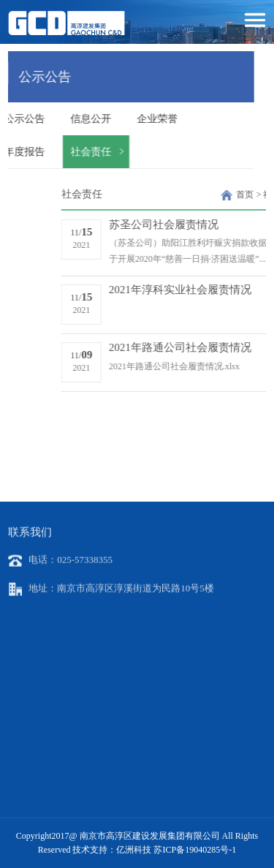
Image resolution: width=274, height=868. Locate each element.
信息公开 (64, 119)
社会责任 (64, 152)
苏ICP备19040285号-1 (195, 850)
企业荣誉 (130, 119)
